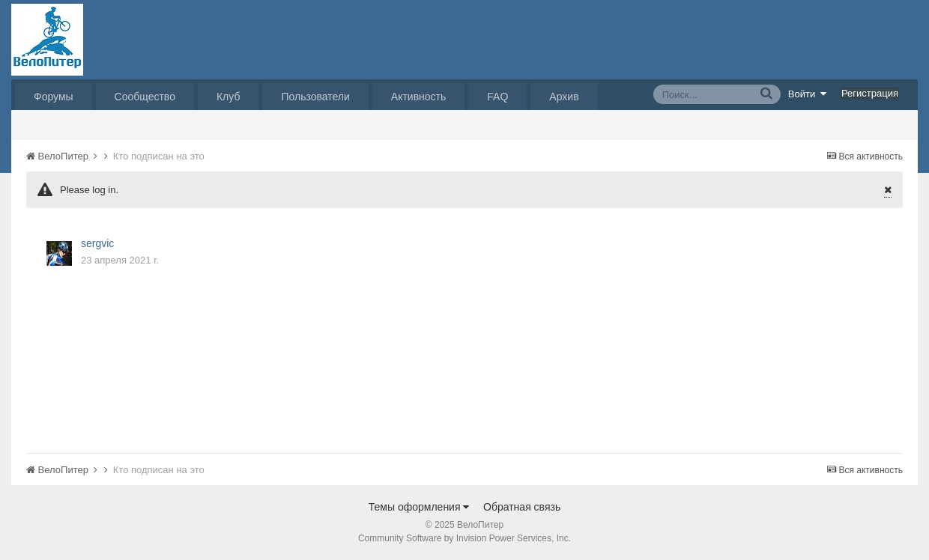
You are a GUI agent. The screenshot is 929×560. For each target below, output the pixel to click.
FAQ (497, 97)
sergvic (97, 243)
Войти (808, 94)
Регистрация (870, 93)
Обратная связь (522, 507)
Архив (564, 97)
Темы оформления (419, 507)
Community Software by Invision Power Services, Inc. (464, 538)
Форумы (54, 97)
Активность (419, 97)
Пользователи (315, 97)
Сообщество (145, 97)
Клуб (229, 97)
